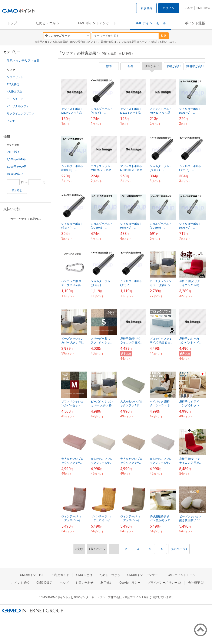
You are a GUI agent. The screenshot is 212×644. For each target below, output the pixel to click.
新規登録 (146, 8)
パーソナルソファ (18, 106)
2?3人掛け (13, 84)
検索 (164, 36)
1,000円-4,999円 (17, 159)
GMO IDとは (84, 575)
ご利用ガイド (60, 575)
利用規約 (106, 583)
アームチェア (15, 99)
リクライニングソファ (21, 114)
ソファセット (15, 77)
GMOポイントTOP (32, 575)
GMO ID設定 (203, 8)
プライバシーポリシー (164, 583)
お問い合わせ (85, 583)
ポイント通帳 (195, 23)
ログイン (169, 8)
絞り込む (17, 190)
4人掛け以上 (14, 92)
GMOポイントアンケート (97, 23)
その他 (11, 121)
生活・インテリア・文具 (23, 61)
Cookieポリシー (130, 583)
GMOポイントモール (150, 23)
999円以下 (13, 152)
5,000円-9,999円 (17, 167)
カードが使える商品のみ (23, 219)
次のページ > (179, 549)
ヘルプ (189, 8)
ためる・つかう (47, 23)
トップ (12, 23)
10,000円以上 (15, 174)
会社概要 (196, 583)
